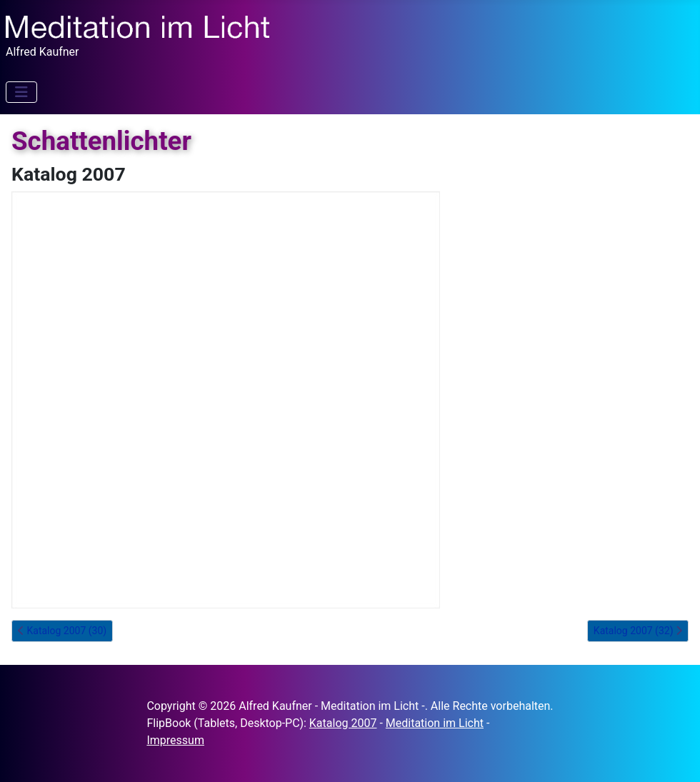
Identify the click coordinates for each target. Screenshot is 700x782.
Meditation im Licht (435, 723)
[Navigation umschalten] (21, 92)
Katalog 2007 (343, 723)
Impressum (175, 740)
